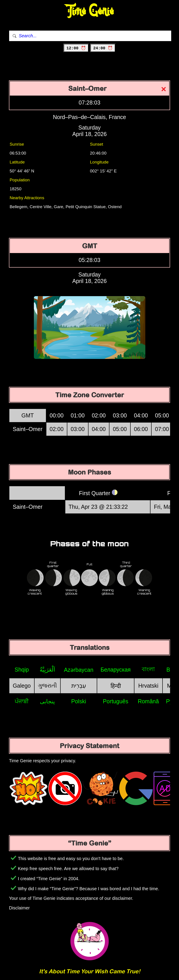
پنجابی (47, 701)
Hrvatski (148, 686)
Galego (22, 686)
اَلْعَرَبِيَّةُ (47, 670)
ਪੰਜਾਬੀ (22, 701)
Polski (79, 701)
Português (116, 701)
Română (148, 701)
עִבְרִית (79, 686)
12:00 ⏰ (76, 48)
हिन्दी (116, 686)
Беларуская (116, 670)
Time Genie (89, 11)
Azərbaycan (79, 670)
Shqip (22, 670)
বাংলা (148, 669)
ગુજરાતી (47, 685)
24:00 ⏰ (103, 48)
